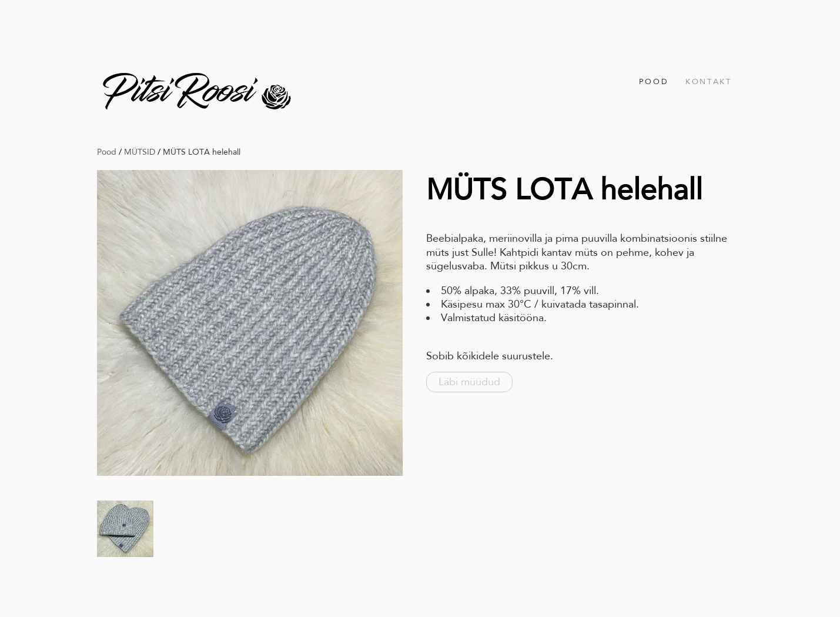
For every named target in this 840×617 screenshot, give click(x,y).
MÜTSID (140, 152)
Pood (654, 81)
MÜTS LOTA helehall (202, 152)
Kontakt (708, 81)
